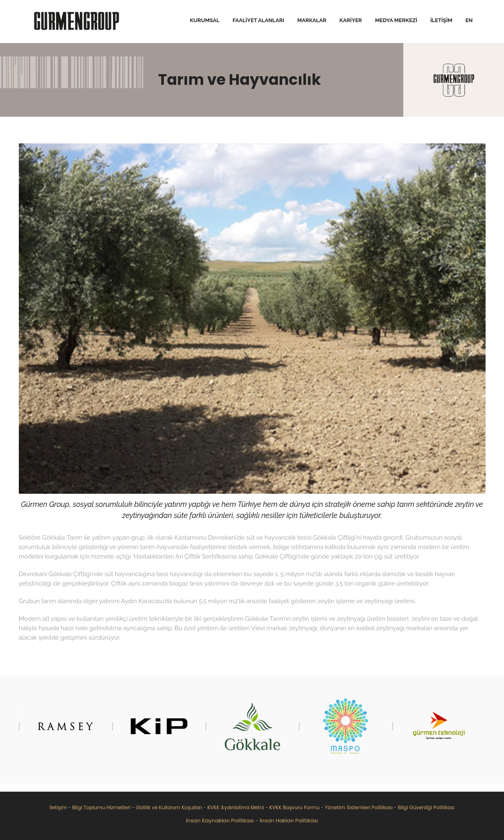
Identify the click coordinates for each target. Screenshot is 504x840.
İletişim (441, 20)
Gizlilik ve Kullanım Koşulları (169, 807)
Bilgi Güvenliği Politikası (426, 807)
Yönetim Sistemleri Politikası (359, 807)
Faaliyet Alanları (258, 20)
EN (469, 20)
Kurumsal (205, 20)
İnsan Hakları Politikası (289, 821)
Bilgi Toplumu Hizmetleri (101, 807)
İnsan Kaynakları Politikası (220, 821)
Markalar (312, 20)
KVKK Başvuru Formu (295, 807)
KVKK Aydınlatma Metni (235, 807)
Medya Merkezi (396, 20)
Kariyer (351, 20)
